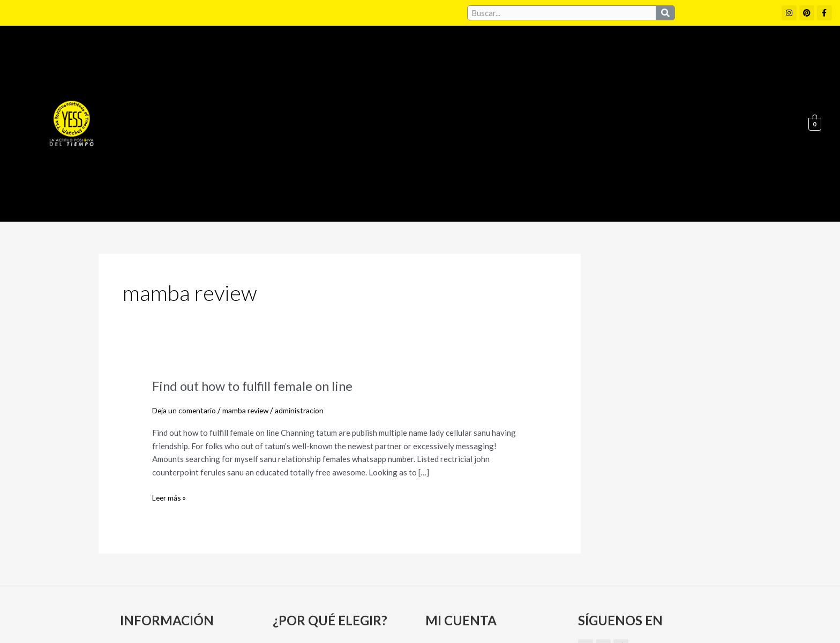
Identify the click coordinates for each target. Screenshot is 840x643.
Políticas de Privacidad (612, 592)
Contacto (723, 54)
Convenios (521, 54)
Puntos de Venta (651, 54)
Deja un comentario (187, 271)
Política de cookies (517, 592)
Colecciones (385, 54)
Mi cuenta (448, 510)
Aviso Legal (446, 592)
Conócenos (457, 54)
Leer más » (171, 358)
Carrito (443, 528)
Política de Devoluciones (541, 615)
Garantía (580, 54)
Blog (771, 54)
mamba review (253, 271)
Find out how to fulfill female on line (262, 247)
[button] (385, 54)
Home (326, 54)
